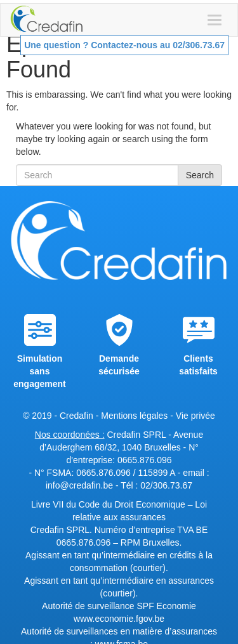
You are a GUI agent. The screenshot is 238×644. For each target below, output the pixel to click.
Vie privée (195, 416)
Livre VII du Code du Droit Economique (109, 504)
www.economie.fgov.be (119, 619)
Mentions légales (134, 416)
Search (200, 175)
